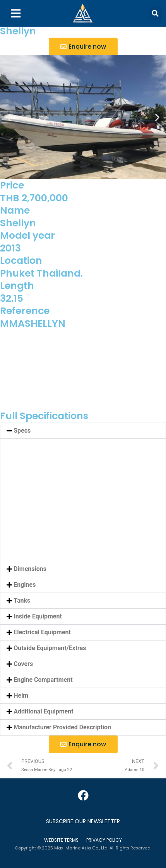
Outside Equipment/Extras (50, 648)
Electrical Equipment (42, 632)
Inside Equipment (38, 616)
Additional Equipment (43, 711)
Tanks (22, 600)
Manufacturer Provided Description (62, 727)
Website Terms (61, 840)
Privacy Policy (104, 840)
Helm (21, 696)
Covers (23, 664)
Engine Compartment (43, 680)
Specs (22, 431)
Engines (25, 585)
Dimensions (30, 569)
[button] (155, 9)
